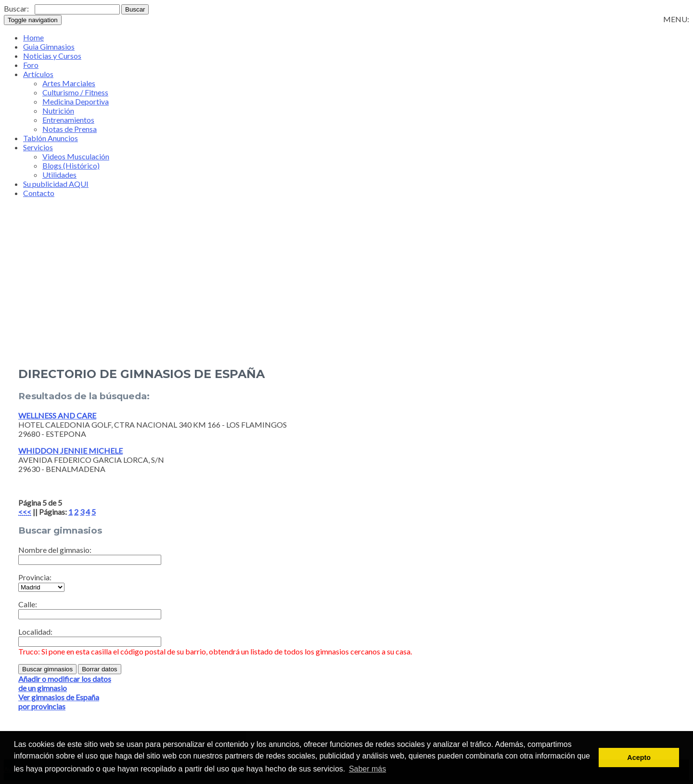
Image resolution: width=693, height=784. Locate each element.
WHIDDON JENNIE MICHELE (71, 451)
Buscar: (16, 8)
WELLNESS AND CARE (57, 415)
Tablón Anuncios (51, 138)
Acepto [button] (639, 758)
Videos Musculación (76, 156)
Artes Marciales (69, 83)
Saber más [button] (367, 769)
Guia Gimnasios (49, 46)
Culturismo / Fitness (75, 92)
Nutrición (58, 111)
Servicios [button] (38, 147)
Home (33, 37)
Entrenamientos (68, 120)
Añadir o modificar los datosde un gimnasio (65, 683)
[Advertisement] (346, 295)
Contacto (39, 193)
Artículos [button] (38, 74)
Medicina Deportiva (76, 101)
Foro (31, 65)
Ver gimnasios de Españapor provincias (59, 702)
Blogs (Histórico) (71, 165)
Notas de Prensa (70, 129)
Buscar (135, 9)
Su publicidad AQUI (56, 184)
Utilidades (59, 175)
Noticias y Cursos (52, 56)
